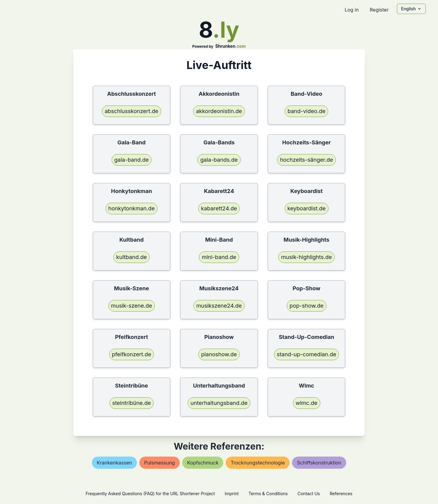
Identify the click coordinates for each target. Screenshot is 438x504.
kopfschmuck (203, 463)
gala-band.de (132, 160)
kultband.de (132, 257)
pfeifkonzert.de (132, 354)
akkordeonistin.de (219, 111)
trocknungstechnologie (258, 463)
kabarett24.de (219, 208)
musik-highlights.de (306, 257)
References (341, 494)
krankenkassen (114, 463)
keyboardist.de (307, 208)
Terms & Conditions (268, 494)
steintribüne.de (132, 403)
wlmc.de (307, 403)
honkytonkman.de (132, 208)
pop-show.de (307, 306)
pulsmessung (160, 463)
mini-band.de (219, 257)
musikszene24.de (219, 306)
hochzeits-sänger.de (306, 160)
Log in (352, 10)
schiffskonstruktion (319, 463)
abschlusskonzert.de (131, 111)
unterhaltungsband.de (219, 403)
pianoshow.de (219, 354)
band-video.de (306, 111)
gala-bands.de (219, 160)
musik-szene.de (132, 306)
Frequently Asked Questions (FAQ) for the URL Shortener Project (150, 494)
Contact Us (309, 494)
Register (379, 10)
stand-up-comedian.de (307, 354)
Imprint (232, 494)
